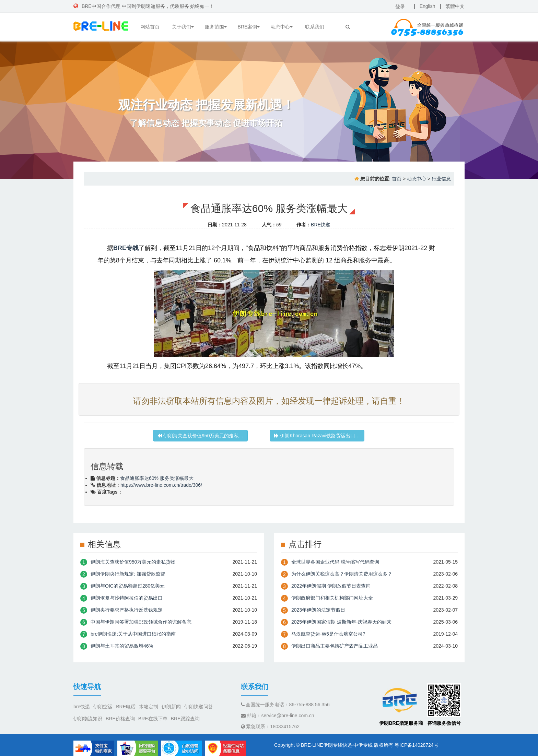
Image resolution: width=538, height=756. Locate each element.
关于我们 (183, 27)
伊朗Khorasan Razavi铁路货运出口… (317, 436)
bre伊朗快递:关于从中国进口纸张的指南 (133, 634)
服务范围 (216, 27)
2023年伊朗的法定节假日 (318, 610)
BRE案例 (249, 27)
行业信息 (441, 179)
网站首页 (150, 27)
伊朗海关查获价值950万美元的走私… (200, 436)
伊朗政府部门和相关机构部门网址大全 (332, 598)
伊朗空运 (103, 707)
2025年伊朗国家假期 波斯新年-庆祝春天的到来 (341, 622)
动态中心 (282, 27)
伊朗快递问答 (199, 707)
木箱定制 (149, 707)
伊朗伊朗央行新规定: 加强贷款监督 (128, 574)
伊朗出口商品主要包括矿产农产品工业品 (335, 646)
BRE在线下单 (153, 719)
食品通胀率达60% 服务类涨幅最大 (157, 478)
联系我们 (315, 27)
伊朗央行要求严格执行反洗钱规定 (127, 610)
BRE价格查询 (120, 719)
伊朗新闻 (171, 707)
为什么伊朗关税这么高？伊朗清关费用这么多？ (342, 574)
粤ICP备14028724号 (417, 745)
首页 (397, 179)
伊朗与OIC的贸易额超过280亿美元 (128, 586)
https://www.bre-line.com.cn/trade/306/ (161, 485)
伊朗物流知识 (88, 719)
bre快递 (82, 707)
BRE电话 (126, 707)
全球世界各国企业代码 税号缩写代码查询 (335, 562)
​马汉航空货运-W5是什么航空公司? (328, 634)
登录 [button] (400, 7)
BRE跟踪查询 (185, 719)
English (428, 6)
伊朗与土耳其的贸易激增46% (122, 646)
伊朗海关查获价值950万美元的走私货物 (133, 562)
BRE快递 (321, 225)
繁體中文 (455, 6)
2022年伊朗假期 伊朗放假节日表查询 (331, 586)
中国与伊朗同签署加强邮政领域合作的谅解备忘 (141, 622)
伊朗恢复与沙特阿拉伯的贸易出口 (127, 598)
